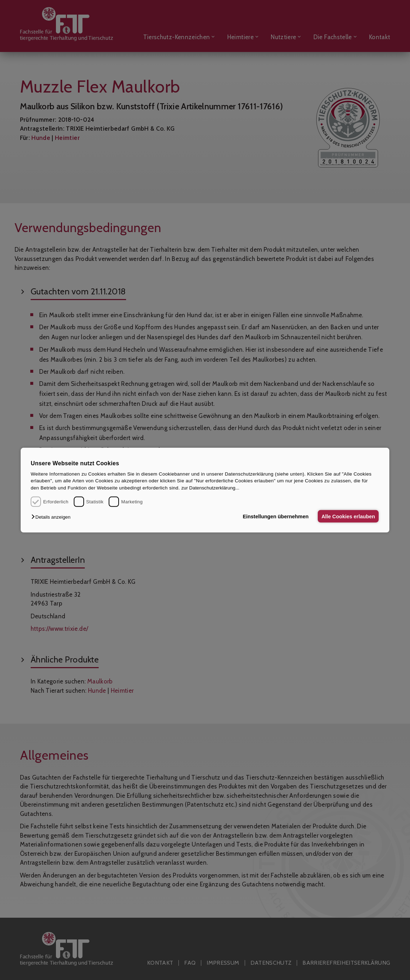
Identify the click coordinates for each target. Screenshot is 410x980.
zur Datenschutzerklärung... (210, 488)
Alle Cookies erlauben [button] (348, 516)
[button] (53, 517)
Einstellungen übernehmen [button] (274, 516)
